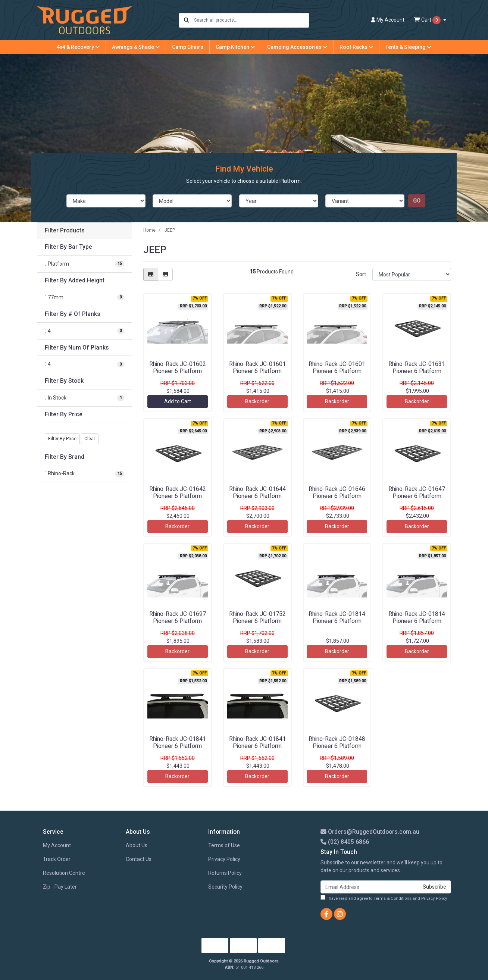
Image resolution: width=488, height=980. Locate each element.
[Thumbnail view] (151, 274)
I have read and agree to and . (384, 898)
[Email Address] (369, 887)
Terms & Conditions (392, 898)
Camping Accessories (297, 47)
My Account (57, 845)
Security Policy (225, 887)
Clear (90, 439)
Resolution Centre (64, 873)
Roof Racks (356, 47)
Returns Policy (225, 873)
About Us (137, 845)
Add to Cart (178, 401)
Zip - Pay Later (60, 887)
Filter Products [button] (65, 231)
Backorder (257, 401)
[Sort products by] (412, 274)
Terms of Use (224, 845)
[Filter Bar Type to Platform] (85, 264)
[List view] (165, 274)
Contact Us (139, 859)
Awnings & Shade (136, 47)
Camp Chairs (188, 47)
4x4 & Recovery (78, 47)
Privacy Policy (224, 859)
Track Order (57, 859)
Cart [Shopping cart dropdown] (428, 20)
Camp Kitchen (235, 47)
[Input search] (251, 20)
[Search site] (187, 20)
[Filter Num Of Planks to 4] (85, 364)
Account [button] (388, 20)
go (417, 201)
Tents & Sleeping (408, 47)
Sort (361, 274)
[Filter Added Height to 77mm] (85, 298)
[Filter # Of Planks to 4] (85, 331)
